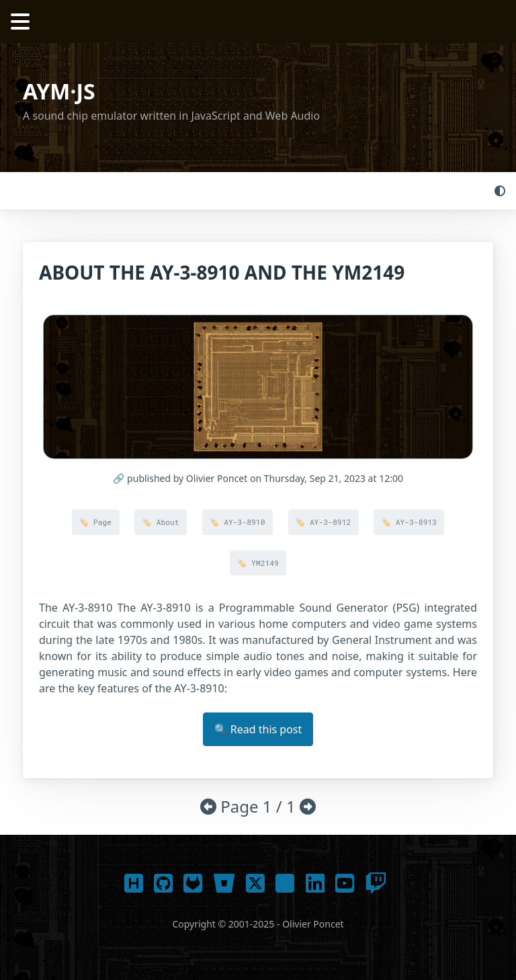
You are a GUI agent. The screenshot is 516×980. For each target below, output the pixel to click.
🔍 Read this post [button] (258, 729)
